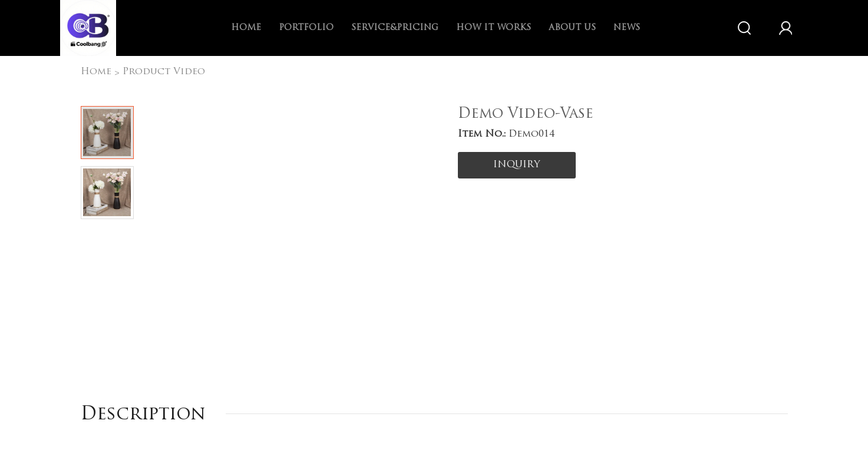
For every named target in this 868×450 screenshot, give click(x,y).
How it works (494, 28)
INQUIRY (517, 165)
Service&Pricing (395, 28)
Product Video (164, 72)
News (627, 28)
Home (246, 28)
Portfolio (306, 28)
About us (572, 28)
